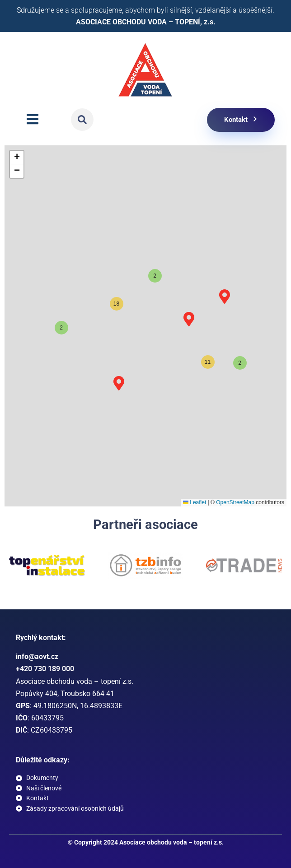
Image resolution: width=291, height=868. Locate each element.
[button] (82, 120)
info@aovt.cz (37, 657)
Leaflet (195, 502)
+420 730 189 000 (45, 669)
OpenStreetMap (235, 502)
